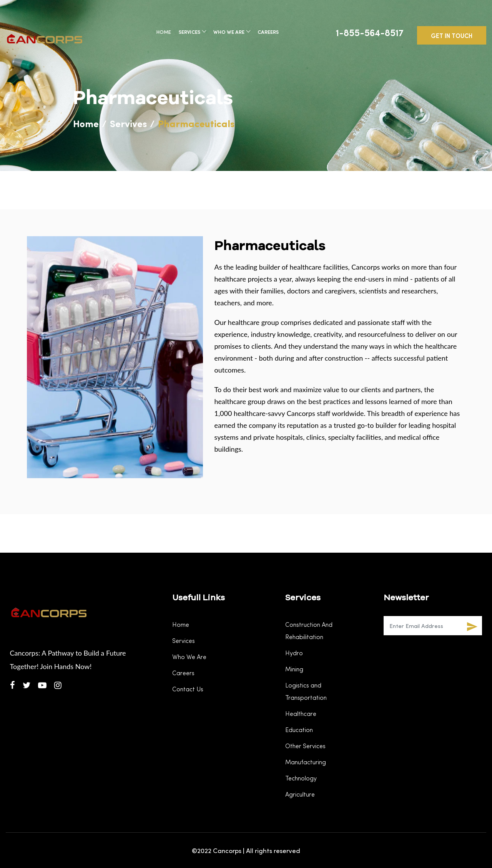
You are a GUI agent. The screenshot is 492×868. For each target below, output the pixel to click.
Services (192, 32)
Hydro (294, 653)
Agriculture (300, 794)
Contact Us (188, 689)
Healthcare (301, 713)
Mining (294, 669)
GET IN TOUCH (452, 35)
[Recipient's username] (423, 626)
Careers (268, 32)
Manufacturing (306, 762)
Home (164, 32)
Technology (301, 778)
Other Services (305, 746)
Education (299, 730)
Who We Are (232, 32)
